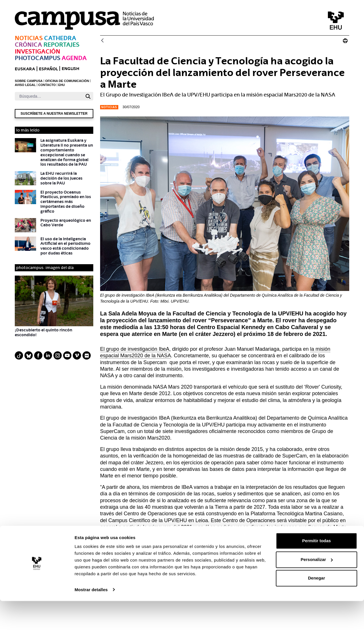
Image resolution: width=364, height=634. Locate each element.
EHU (62, 85)
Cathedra (60, 38)
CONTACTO (47, 85)
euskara (25, 69)
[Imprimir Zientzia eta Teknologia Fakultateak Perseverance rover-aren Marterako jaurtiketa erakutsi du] (345, 41)
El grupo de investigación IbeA (135, 349)
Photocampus (38, 58)
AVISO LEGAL (25, 85)
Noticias (29, 38)
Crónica (28, 45)
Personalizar (317, 593)
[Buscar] (49, 96)
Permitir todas (317, 574)
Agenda (74, 58)
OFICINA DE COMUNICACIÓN (67, 81)
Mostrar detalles (91, 623)
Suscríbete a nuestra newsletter (54, 114)
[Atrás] (102, 41)
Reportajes (61, 45)
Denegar (317, 611)
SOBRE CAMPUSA (29, 81)
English (71, 68)
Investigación (38, 51)
